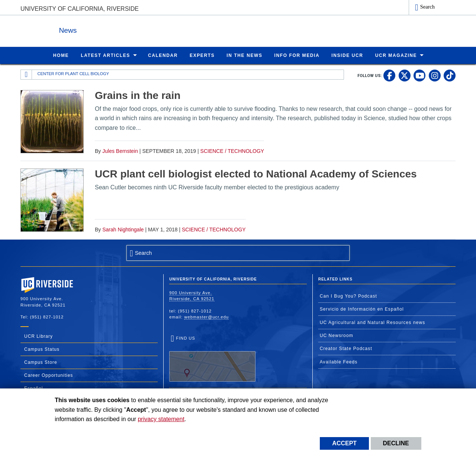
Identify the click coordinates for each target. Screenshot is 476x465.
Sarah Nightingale (123, 229)
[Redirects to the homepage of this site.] (26, 74)
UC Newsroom (337, 335)
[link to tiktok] (450, 75)
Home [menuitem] (61, 55)
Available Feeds (339, 362)
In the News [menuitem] (244, 55)
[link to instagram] (435, 75)
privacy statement (161, 419)
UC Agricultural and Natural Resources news (373, 322)
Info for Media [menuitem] (297, 55)
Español (33, 388)
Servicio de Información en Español (362, 309)
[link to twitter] (405, 75)
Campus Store (41, 362)
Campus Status (42, 349)
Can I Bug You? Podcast (348, 296)
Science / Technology (232, 151)
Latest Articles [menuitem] (105, 55)
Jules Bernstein (120, 151)
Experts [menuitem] (202, 55)
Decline (396, 443)
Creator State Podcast (346, 348)
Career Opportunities (49, 375)
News (102, 29)
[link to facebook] (389, 75)
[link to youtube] (419, 75)
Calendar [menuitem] (163, 55)
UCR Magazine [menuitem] (396, 55)
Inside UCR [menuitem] (347, 55)
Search (427, 7)
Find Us (212, 359)
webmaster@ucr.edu (206, 317)
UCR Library (38, 336)
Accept (344, 443)
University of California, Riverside (80, 9)
